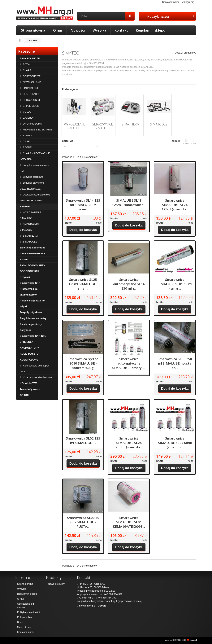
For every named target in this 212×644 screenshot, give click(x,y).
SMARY (24, 259)
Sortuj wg (68, 141)
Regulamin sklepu (151, 30)
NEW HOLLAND (32, 82)
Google (102, 606)
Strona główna (33, 30)
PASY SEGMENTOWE (33, 254)
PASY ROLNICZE (30, 58)
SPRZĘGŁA (27, 342)
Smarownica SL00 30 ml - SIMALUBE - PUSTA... (83, 522)
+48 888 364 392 (113, 594)
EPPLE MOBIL (31, 106)
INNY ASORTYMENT (32, 201)
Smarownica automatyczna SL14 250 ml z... (129, 284)
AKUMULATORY (29, 348)
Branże (21, 622)
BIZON (26, 64)
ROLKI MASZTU (29, 354)
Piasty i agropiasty (31, 324)
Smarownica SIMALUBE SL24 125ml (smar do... (175, 205)
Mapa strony (24, 627)
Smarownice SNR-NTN (33, 336)
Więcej (66, 78)
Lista (194, 141)
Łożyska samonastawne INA (35, 168)
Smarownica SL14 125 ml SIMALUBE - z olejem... (83, 205)
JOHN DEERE (30, 88)
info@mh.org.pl (87, 606)
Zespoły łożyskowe (31, 312)
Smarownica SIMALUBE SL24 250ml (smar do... (129, 443)
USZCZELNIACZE (30, 189)
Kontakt (121, 30)
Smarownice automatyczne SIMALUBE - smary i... (129, 363)
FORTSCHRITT (31, 76)
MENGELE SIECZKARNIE (37, 130)
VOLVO (27, 112)
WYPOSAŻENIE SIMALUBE (31, 215)
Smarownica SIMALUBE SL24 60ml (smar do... (175, 443)
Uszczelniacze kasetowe (36, 195)
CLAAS (27, 70)
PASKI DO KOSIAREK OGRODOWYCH (33, 268)
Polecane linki (25, 617)
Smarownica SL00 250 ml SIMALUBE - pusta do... (175, 363)
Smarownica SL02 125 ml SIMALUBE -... (83, 440)
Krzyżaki (25, 277)
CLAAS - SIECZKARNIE (36, 153)
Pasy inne (26, 330)
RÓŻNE (27, 147)
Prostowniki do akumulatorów (29, 292)
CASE (26, 141)
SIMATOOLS (30, 242)
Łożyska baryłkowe (33, 183)
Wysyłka (100, 30)
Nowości (78, 30)
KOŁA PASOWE (29, 360)
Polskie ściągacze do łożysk (32, 303)
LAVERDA (28, 118)
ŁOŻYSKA (26, 159)
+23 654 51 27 (87, 598)
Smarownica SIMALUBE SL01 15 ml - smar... (175, 284)
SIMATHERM (30, 236)
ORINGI (24, 395)
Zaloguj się (188, 2)
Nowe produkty (56, 584)
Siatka (186, 141)
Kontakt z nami (171, 2)
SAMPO (27, 136)
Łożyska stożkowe (33, 177)
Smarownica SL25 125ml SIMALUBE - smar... (83, 284)
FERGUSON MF (32, 100)
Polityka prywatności (28, 612)
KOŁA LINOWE (29, 383)
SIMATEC (25, 206)
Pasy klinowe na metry (33, 318)
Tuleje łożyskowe (30, 389)
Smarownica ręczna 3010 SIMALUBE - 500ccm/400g (83, 363)
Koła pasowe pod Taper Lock (34, 368)
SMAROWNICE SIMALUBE (30, 227)
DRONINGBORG (32, 124)
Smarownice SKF (30, 283)
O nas (58, 30)
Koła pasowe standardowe (37, 377)
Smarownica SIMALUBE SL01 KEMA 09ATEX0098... (129, 522)
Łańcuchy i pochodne (33, 248)
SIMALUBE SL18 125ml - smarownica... (129, 203)
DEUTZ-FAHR (30, 94)
